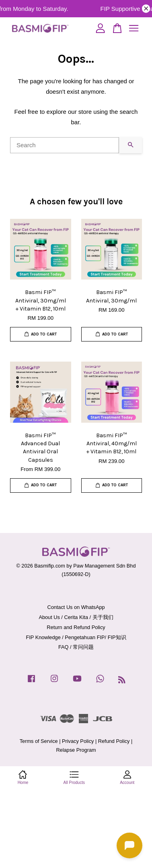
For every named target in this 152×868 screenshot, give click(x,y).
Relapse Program (76, 750)
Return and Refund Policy (76, 627)
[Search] (65, 145)
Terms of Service (39, 741)
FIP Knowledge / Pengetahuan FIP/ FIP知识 (76, 637)
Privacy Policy (78, 741)
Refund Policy (114, 741)
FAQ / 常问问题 (76, 647)
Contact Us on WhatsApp (76, 607)
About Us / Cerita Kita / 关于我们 (76, 617)
